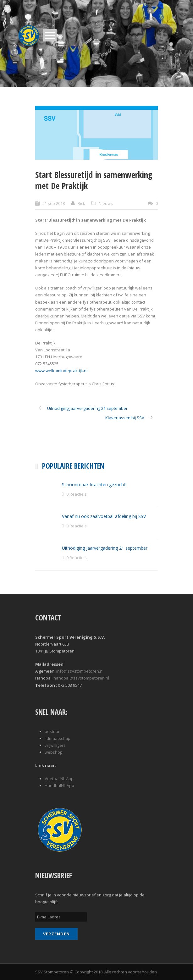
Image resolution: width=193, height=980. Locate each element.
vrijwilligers (55, 745)
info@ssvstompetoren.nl (80, 671)
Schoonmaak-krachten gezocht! (94, 484)
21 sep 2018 (54, 203)
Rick (81, 203)
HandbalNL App (59, 785)
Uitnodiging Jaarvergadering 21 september (105, 548)
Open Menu (50, 35)
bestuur (52, 731)
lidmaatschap (58, 738)
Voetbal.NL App (59, 779)
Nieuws (106, 203)
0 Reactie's (77, 494)
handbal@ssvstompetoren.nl (81, 678)
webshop (54, 752)
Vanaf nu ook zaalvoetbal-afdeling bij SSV (104, 516)
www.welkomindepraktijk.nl (61, 371)
